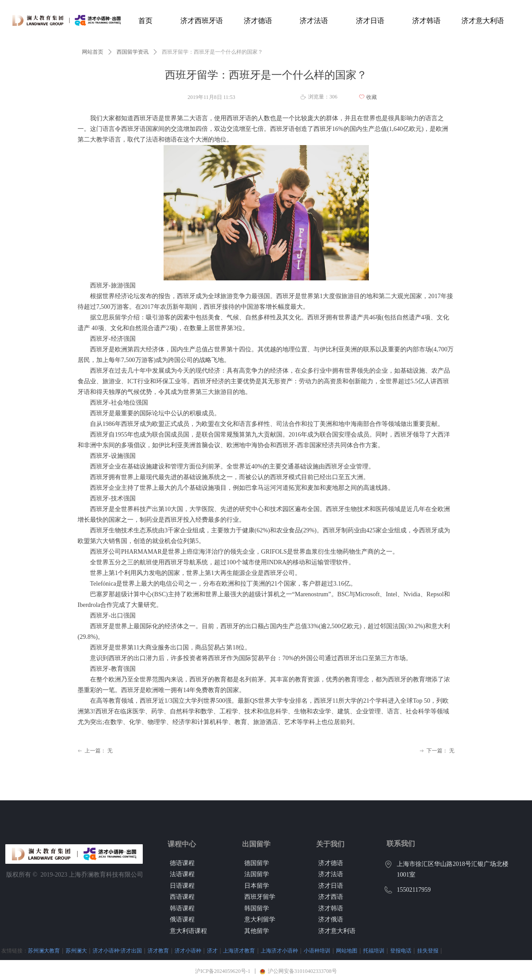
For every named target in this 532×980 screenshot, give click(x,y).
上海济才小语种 (279, 950)
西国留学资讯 (133, 52)
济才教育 (158, 950)
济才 (212, 950)
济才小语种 (188, 950)
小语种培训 (317, 950)
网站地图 (347, 950)
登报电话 (401, 950)
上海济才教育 (239, 950)
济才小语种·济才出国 (117, 950)
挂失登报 (428, 950)
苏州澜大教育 (44, 950)
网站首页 (93, 52)
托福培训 (374, 950)
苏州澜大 (76, 950)
